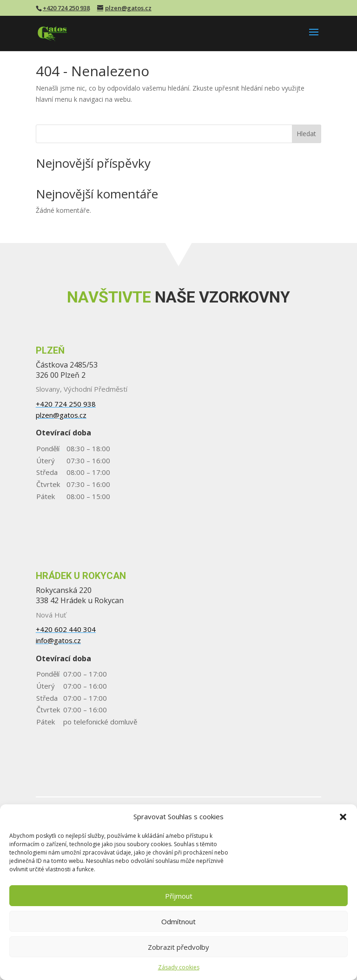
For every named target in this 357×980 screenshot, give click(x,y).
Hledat (306, 134)
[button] (343, 817)
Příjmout (179, 896)
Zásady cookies (179, 967)
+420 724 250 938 (66, 8)
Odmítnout (178, 921)
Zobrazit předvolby (178, 947)
